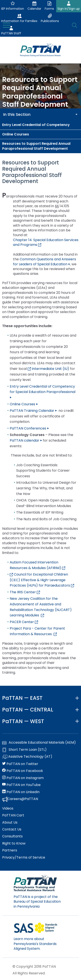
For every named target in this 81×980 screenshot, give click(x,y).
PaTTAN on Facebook (23, 771)
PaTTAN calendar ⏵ (26, 440)
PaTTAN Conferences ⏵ (29, 428)
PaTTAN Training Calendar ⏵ (33, 411)
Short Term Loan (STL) (24, 750)
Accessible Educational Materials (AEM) (39, 743)
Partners (10, 850)
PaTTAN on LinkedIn (21, 792)
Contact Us (12, 829)
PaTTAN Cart (13, 815)
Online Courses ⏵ (24, 404)
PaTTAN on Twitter (20, 764)
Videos (8, 808)
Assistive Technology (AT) (27, 757)
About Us (10, 822)
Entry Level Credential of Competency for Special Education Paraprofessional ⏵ (43, 392)
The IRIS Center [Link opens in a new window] (25, 592)
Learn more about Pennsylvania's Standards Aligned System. (35, 944)
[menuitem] (40, 125)
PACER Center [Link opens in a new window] (24, 622)
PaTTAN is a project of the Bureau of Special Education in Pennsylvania (37, 902)
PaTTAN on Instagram (23, 778)
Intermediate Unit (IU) (48, 369)
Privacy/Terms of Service (24, 857)
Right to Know (14, 843)
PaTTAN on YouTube (21, 785)
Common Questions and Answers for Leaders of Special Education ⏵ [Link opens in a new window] (44, 262)
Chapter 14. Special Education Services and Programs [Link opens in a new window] (46, 242)
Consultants (12, 836)
